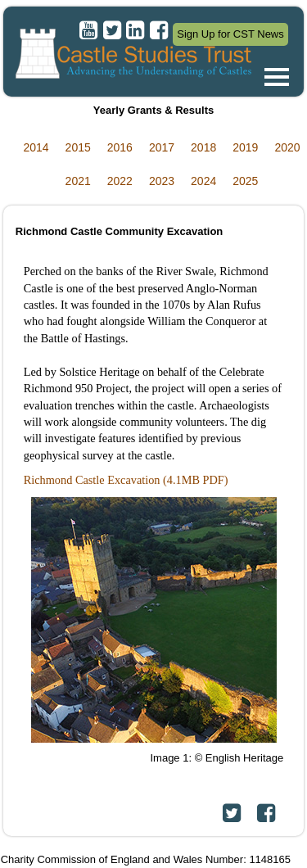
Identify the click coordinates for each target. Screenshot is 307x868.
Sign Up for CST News (230, 34)
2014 (36, 147)
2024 (203, 181)
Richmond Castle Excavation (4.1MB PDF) (126, 480)
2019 (245, 147)
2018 (203, 147)
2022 (120, 181)
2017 (162, 147)
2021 (78, 181)
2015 (78, 147)
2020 (287, 147)
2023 (162, 181)
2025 (245, 181)
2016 (120, 147)
